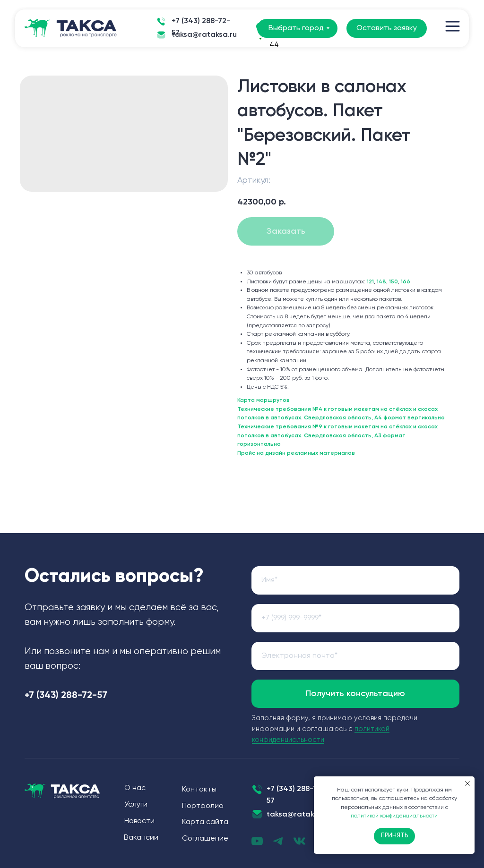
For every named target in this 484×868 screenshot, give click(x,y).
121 (370, 282)
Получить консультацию (355, 694)
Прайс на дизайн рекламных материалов (296, 453)
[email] (355, 656)
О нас (135, 788)
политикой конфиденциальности (394, 816)
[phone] (355, 618)
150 (393, 282)
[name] (355, 580)
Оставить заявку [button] (387, 28)
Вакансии (141, 838)
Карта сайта (205, 822)
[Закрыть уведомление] (467, 783)
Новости (139, 821)
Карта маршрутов (264, 400)
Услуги (136, 805)
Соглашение (205, 839)
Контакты (199, 790)
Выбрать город (296, 28)
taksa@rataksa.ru (204, 35)
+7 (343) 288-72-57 (201, 27)
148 (381, 282)
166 (406, 282)
